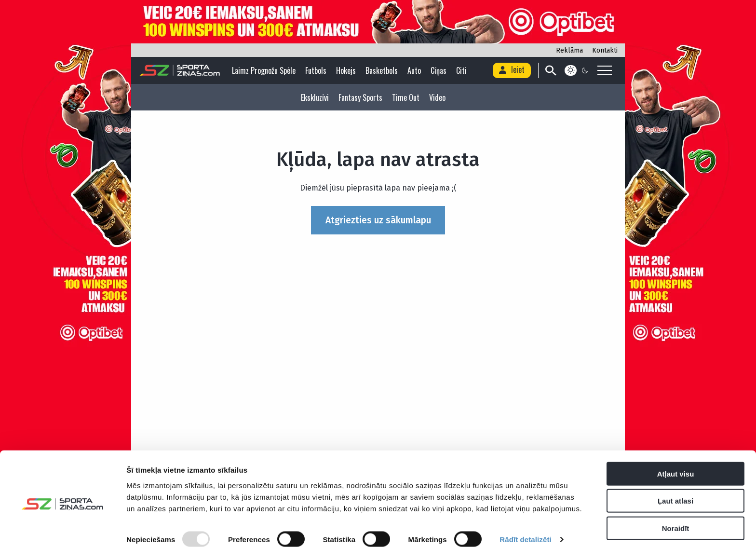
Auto (415, 70)
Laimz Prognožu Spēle (265, 70)
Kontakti (605, 50)
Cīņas (439, 70)
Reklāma (569, 50)
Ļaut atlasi (675, 489)
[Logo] (181, 70)
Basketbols (383, 70)
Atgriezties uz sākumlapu (378, 220)
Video (437, 97)
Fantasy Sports (360, 97)
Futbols (317, 70)
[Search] (549, 70)
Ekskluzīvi (315, 97)
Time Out (406, 97)
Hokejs (347, 70)
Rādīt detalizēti (525, 528)
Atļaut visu (676, 462)
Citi (462, 70)
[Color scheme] (577, 70)
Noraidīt (676, 516)
